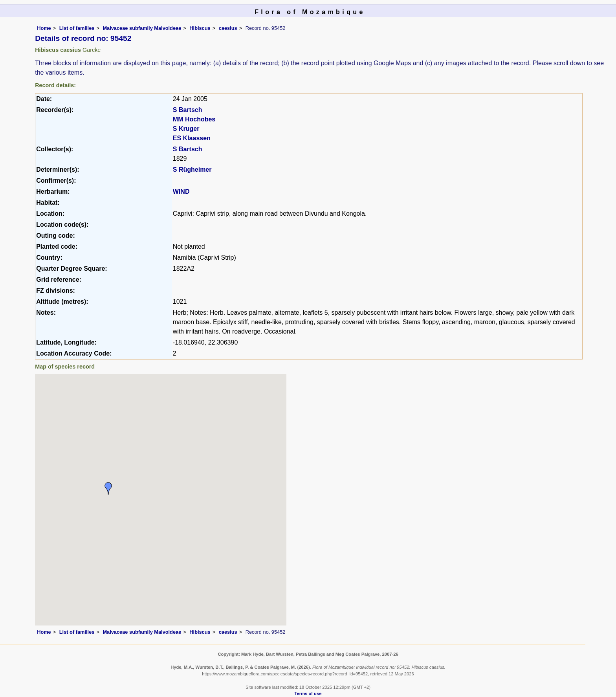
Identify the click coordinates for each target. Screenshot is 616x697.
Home (44, 28)
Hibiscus (200, 28)
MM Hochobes (194, 119)
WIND (181, 192)
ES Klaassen (192, 138)
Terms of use (308, 693)
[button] (108, 488)
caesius (228, 28)
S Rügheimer (192, 170)
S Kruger (186, 129)
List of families (77, 28)
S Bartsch (188, 110)
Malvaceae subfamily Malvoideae (142, 28)
